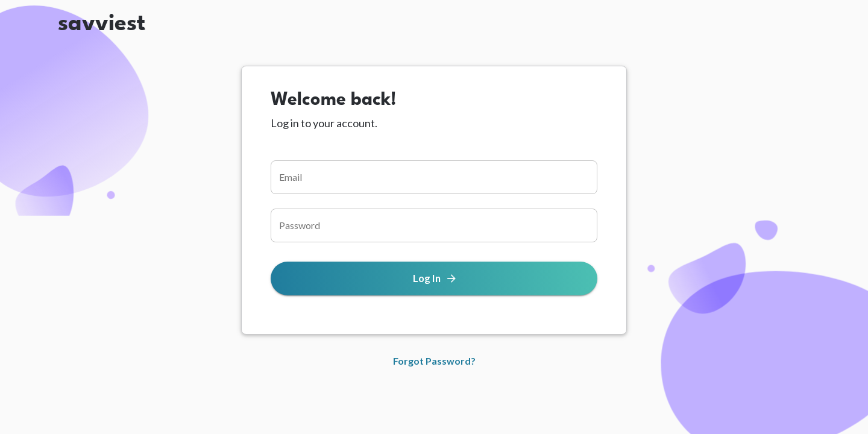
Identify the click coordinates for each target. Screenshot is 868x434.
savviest (102, 19)
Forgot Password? (434, 361)
